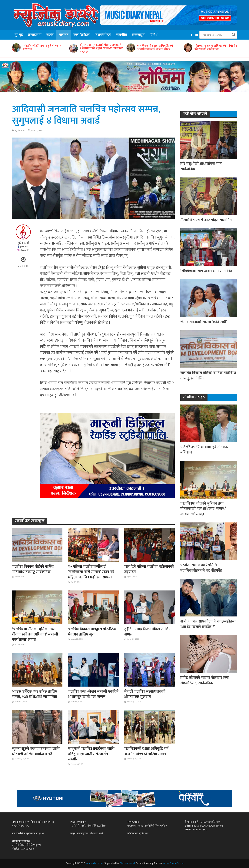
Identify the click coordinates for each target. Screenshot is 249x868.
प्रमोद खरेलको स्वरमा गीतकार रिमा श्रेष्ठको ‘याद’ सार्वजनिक (205, 680)
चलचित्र (64, 35)
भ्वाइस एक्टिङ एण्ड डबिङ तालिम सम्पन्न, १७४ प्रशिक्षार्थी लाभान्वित (35, 694)
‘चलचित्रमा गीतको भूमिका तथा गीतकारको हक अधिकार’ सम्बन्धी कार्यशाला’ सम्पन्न (35, 634)
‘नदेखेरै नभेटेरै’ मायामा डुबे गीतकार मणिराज (42, 48)
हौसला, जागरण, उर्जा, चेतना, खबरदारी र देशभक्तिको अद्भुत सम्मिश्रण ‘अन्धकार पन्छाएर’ (101, 48)
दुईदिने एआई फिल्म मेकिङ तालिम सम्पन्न (148, 632)
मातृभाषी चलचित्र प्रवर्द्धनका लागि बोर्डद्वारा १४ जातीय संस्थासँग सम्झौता (91, 754)
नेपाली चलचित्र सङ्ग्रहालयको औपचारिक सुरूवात (145, 694)
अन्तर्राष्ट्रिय (138, 35)
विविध (153, 35)
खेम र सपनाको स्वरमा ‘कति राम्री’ (204, 322)
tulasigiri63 (24, 250)
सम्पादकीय (35, 35)
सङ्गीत (50, 35)
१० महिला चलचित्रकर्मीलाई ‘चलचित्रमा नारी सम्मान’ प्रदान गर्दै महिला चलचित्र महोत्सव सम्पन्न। (91, 572)
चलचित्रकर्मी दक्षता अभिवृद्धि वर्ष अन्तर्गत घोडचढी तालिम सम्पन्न (155, 48)
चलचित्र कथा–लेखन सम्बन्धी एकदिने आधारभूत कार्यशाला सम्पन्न (93, 694)
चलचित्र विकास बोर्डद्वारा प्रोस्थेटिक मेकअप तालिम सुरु (92, 632)
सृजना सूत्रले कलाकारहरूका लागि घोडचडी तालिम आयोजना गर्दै (36, 751)
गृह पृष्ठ (19, 35)
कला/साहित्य (82, 35)
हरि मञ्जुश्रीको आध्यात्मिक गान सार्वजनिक (201, 166)
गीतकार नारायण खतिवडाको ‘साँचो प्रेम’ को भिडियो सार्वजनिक (216, 48)
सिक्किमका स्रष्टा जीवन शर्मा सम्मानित (206, 271)
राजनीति (122, 35)
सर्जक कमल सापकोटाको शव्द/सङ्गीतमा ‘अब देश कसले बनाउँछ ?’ (208, 624)
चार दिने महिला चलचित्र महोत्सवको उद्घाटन (149, 569)
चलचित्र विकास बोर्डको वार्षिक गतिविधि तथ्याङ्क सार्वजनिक (33, 569)
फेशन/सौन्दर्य (103, 35)
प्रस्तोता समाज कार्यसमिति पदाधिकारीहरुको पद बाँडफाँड (201, 568)
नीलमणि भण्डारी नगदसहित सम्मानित (206, 220)
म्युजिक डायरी (20, 130)
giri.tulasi (24, 247)
